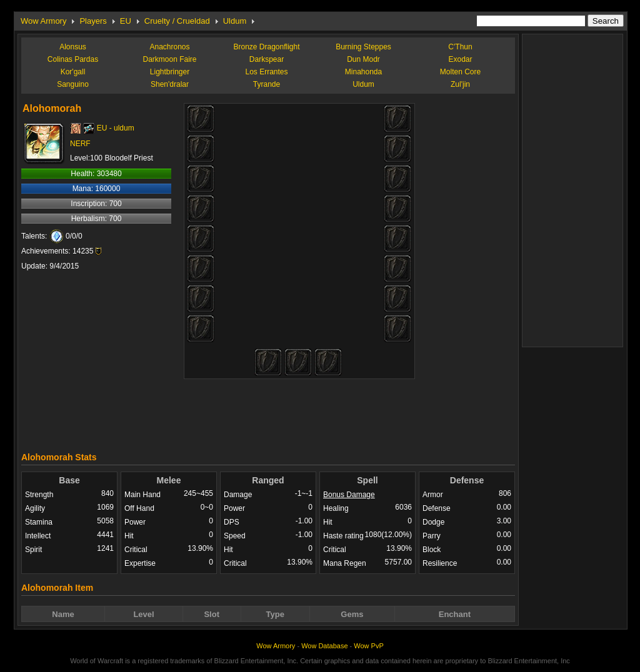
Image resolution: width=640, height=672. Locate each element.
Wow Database (324, 646)
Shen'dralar (170, 84)
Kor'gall (73, 72)
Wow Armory (43, 21)
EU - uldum (116, 128)
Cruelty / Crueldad (177, 21)
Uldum (235, 21)
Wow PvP (368, 646)
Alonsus (73, 47)
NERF (80, 144)
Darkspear (267, 59)
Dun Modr (363, 59)
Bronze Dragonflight (266, 47)
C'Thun (460, 47)
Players (93, 21)
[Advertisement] (268, 412)
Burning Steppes (363, 47)
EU (126, 21)
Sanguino (73, 84)
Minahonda (363, 72)
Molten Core (460, 72)
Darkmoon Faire (169, 59)
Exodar (460, 59)
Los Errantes (266, 72)
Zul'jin (460, 84)
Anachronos (169, 47)
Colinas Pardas (73, 59)
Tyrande (267, 84)
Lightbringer (170, 72)
